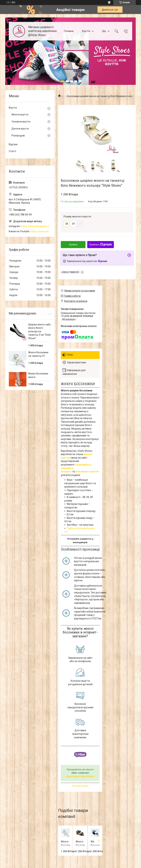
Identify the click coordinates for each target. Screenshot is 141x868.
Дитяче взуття (20, 129)
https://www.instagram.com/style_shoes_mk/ (36, 226)
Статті (12, 151)
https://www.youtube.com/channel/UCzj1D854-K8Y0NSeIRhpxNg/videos (41, 231)
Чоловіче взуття (21, 122)
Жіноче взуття (20, 115)
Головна (69, 31)
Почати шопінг (80, 786)
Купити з (101, 245)
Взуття (86, 31)
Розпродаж (18, 136)
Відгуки (13, 144)
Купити (73, 245)
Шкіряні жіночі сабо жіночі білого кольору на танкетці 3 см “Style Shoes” (39, 331)
